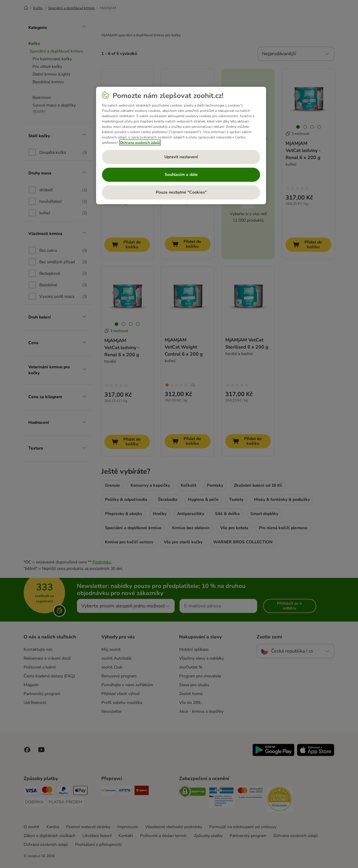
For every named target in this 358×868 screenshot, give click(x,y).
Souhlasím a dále (181, 175)
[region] (181, 146)
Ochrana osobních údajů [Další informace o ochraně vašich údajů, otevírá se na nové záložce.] (140, 143)
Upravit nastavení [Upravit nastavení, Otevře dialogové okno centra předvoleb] (181, 157)
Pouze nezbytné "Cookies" (181, 192)
